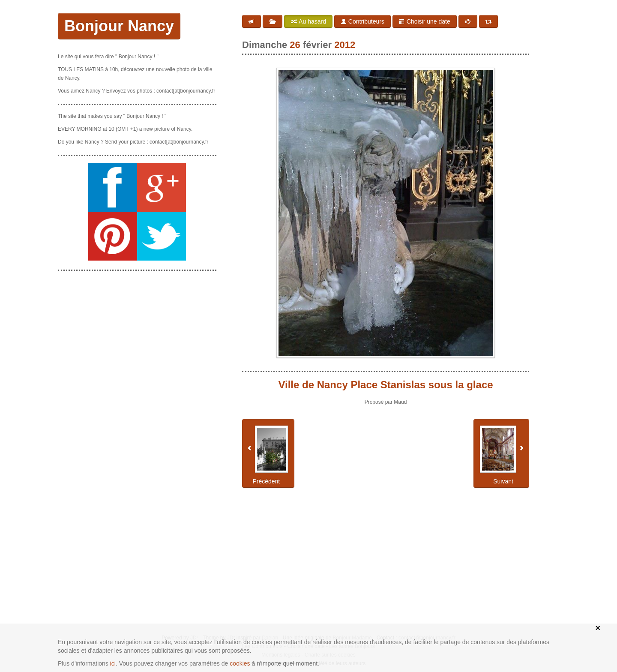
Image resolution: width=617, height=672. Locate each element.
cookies (240, 663)
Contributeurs (362, 21)
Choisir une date (425, 21)
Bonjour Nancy (119, 26)
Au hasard (308, 21)
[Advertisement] (137, 331)
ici (113, 663)
